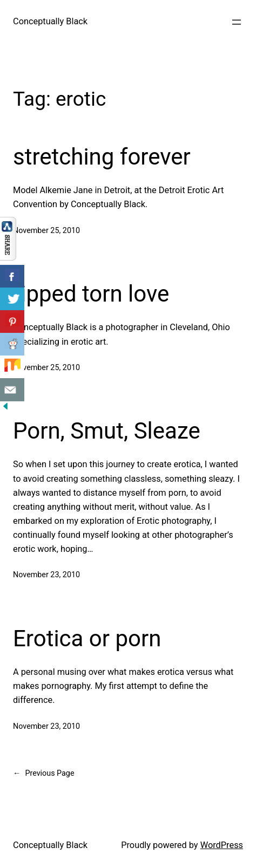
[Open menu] (237, 22)
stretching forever (102, 157)
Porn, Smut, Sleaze (107, 431)
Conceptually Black (50, 21)
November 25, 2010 (46, 231)
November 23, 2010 (46, 575)
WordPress (222, 845)
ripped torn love (91, 294)
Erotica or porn (87, 638)
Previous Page (44, 774)
